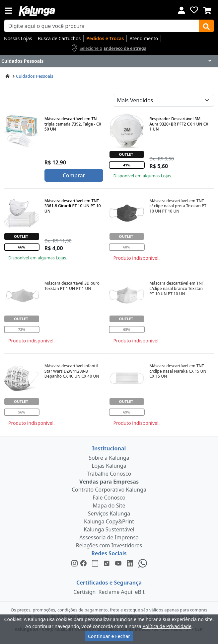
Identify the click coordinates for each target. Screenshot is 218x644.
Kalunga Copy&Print (109, 521)
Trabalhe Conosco (109, 474)
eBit (140, 592)
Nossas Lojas (18, 38)
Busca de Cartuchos (59, 38)
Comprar (74, 175)
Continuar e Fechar (109, 636)
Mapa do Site (109, 506)
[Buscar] (206, 26)
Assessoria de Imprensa (109, 537)
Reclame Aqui (115, 592)
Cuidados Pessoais (35, 76)
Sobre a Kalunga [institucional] (109, 458)
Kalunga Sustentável (109, 529)
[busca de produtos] (102, 26)
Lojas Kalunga (109, 466)
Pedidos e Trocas (105, 38)
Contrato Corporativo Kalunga (109, 490)
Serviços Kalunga (109, 513)
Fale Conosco (109, 498)
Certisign (84, 592)
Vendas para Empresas (109, 482)
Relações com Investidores (109, 545)
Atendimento (144, 38)
